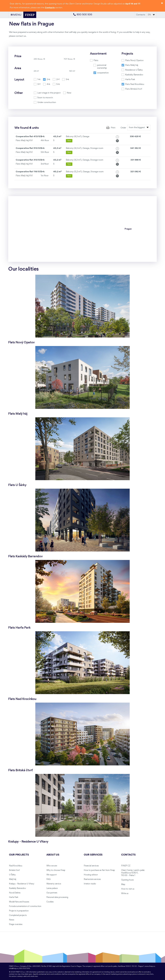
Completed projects (18, 915)
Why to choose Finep (56, 870)
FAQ (48, 879)
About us (53, 855)
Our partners (52, 893)
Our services (93, 855)
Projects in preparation (19, 911)
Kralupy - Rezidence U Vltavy (22, 884)
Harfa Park (14, 897)
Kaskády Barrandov (17, 888)
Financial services (91, 866)
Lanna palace (52, 888)
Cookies (50, 902)
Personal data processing (57, 897)
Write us (125, 893)
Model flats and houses (19, 902)
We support (52, 875)
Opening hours (127, 880)
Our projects (19, 855)
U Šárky (12, 875)
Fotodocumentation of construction (25, 906)
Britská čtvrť (14, 870)
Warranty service (54, 884)
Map (123, 884)
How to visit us (128, 889)
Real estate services (92, 879)
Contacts (141, 15)
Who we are (52, 866)
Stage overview (16, 924)
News (12, 920)
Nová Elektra (15, 893)
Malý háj (13, 879)
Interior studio (90, 884)
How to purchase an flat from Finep (99, 870)
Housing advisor (91, 875)
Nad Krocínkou (16, 866)
